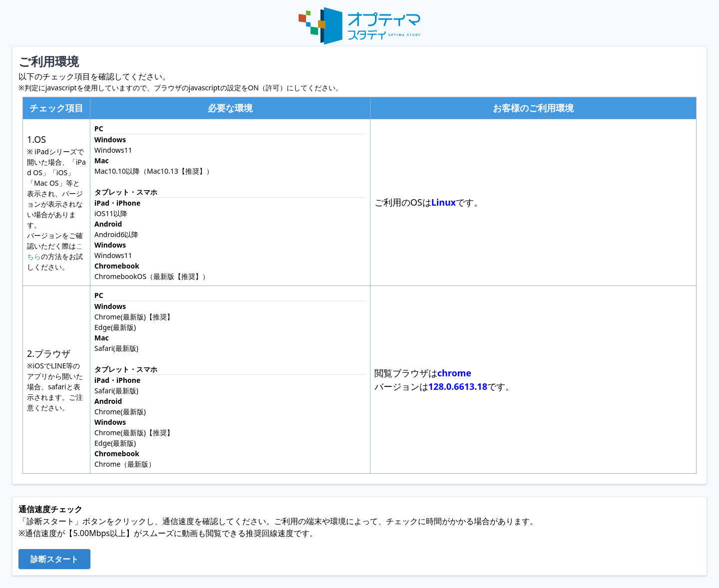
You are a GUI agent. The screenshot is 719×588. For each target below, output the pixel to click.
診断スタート (54, 559)
